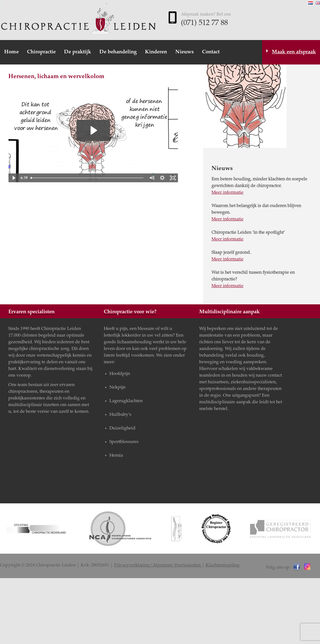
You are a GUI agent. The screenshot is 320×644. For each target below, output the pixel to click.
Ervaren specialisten (31, 312)
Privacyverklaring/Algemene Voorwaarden (158, 565)
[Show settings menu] (162, 178)
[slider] (87, 178)
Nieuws (184, 52)
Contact (211, 52)
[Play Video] (14, 178)
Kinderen (156, 52)
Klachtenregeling (223, 565)
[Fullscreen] (173, 178)
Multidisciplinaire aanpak (229, 312)
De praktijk (77, 52)
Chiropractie (41, 52)
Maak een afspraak (294, 52)
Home (11, 52)
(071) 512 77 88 (204, 23)
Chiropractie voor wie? (130, 312)
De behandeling (118, 52)
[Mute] (152, 178)
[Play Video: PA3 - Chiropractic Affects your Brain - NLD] (93, 130)
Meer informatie (227, 193)
